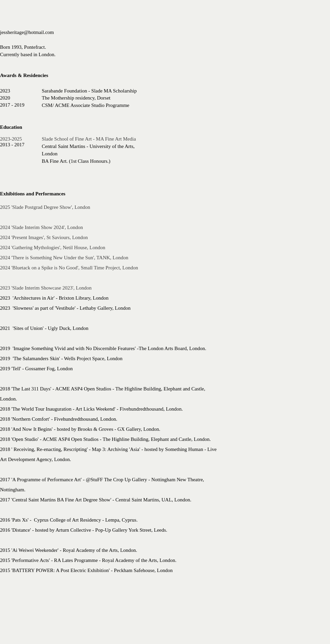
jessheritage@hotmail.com (27, 32)
